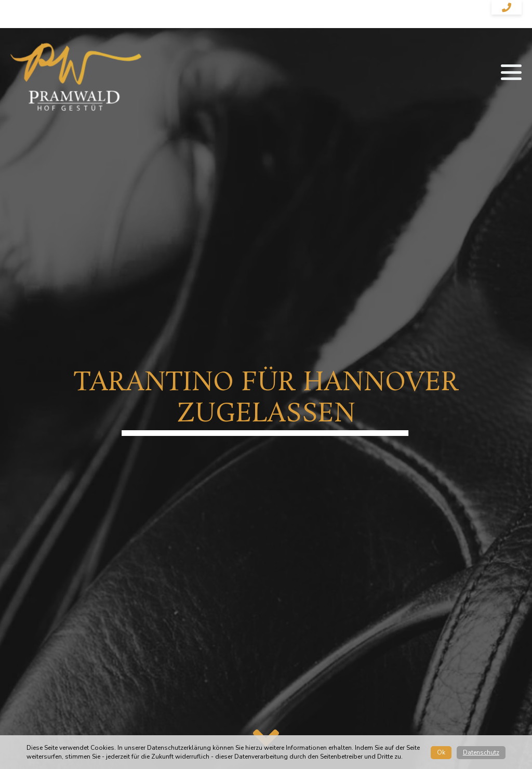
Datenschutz (481, 752)
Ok (441, 752)
